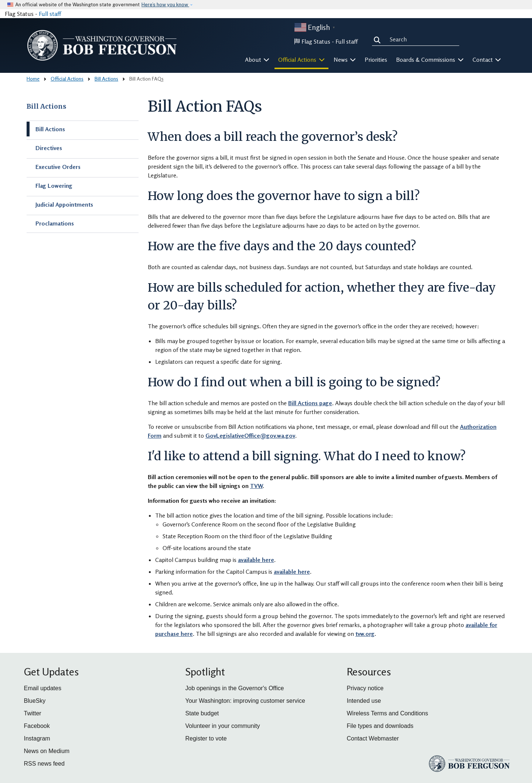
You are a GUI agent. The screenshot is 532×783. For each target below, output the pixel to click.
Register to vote (206, 738)
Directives (49, 148)
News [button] (345, 60)
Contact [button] (487, 60)
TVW (256, 486)
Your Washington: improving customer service (245, 701)
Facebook (37, 726)
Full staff (50, 14)
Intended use (364, 701)
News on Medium (47, 751)
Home (33, 79)
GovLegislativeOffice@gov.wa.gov (250, 435)
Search (379, 39)
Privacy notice (365, 688)
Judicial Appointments (64, 204)
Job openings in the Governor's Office (235, 688)
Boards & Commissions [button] (430, 60)
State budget (202, 713)
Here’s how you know (165, 5)
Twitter (33, 713)
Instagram (37, 738)
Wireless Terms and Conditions (388, 713)
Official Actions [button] (301, 60)
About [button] (257, 60)
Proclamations (55, 223)
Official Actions (67, 79)
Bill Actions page (310, 403)
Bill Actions (106, 79)
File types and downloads (380, 726)
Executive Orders (58, 167)
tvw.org (365, 634)
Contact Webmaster (373, 738)
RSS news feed (44, 764)
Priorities (376, 60)
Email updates (43, 688)
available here (256, 560)
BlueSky (35, 701)
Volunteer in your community (223, 726)
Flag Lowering (54, 186)
